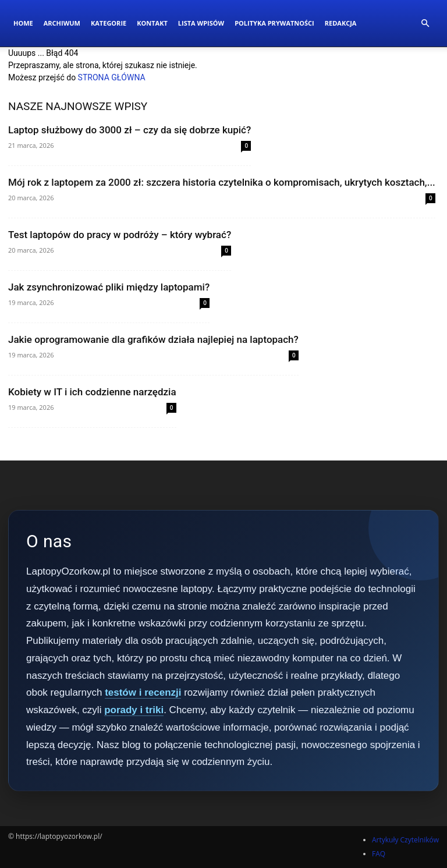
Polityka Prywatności (274, 23)
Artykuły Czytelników (405, 840)
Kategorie (109, 23)
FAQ (379, 854)
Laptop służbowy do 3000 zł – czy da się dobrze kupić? (130, 130)
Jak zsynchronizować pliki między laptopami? (109, 287)
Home (23, 23)
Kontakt (152, 23)
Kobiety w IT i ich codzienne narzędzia (92, 392)
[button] (425, 24)
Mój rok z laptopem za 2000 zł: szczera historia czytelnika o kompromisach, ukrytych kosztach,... (222, 182)
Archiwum (62, 23)
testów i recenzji (143, 692)
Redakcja (341, 23)
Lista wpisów (201, 23)
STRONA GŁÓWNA (112, 77)
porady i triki (134, 710)
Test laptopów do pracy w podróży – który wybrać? (120, 235)
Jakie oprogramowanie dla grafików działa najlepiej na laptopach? (153, 339)
